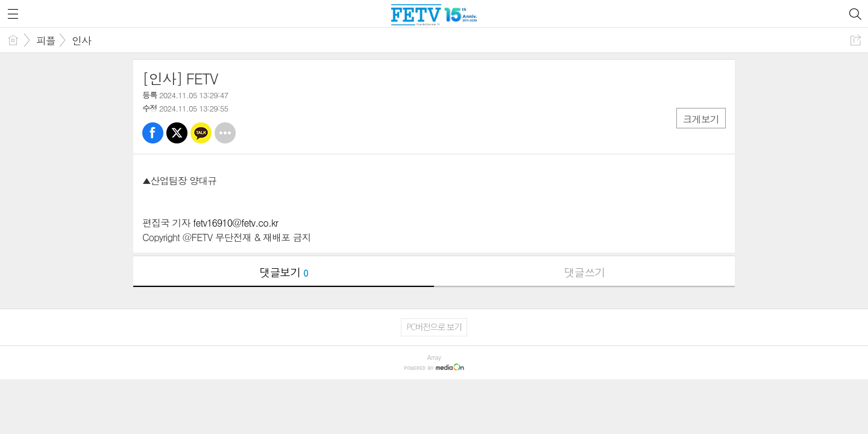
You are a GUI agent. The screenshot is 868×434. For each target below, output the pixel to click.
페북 (153, 133)
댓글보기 (284, 272)
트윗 (177, 133)
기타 (225, 133)
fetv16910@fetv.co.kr (235, 223)
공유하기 (856, 40)
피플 (46, 40)
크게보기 (701, 119)
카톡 (201, 133)
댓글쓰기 (585, 272)
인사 (81, 40)
